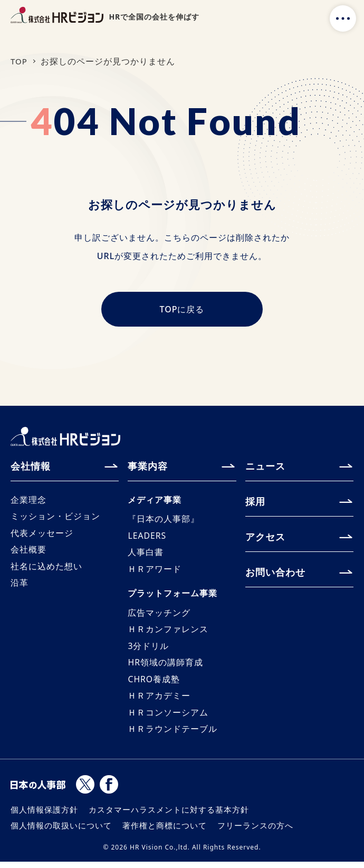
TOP (20, 61)
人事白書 (146, 556)
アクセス (265, 539)
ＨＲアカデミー (159, 701)
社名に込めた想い (46, 570)
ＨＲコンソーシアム (168, 718)
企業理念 (28, 502)
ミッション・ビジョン (55, 519)
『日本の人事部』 (164, 522)
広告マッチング (159, 617)
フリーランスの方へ (255, 832)
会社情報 (31, 468)
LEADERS (147, 539)
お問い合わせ (275, 574)
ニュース (265, 468)
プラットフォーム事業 (173, 597)
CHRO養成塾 (154, 684)
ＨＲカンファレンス (168, 634)
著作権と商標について (165, 832)
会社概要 (28, 553)
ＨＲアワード (155, 573)
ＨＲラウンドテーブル (173, 735)
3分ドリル (148, 651)
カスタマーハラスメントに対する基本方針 (169, 816)
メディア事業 (155, 502)
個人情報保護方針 (44, 816)
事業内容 (148, 468)
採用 (255, 503)
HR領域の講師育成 (165, 667)
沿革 (20, 587)
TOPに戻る (182, 311)
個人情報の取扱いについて (61, 832)
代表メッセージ (42, 536)
